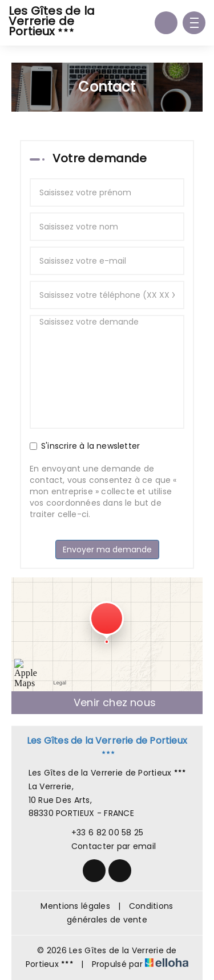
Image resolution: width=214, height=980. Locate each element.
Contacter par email (107, 846)
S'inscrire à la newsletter (85, 446)
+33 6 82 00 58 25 (101, 833)
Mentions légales (75, 906)
